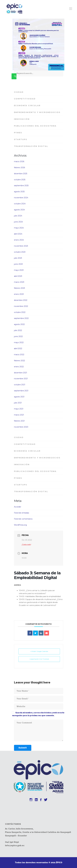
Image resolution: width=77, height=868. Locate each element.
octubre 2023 (20, 252)
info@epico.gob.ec (15, 846)
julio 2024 (18, 216)
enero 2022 (19, 367)
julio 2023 (18, 258)
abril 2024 (18, 234)
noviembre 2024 (21, 198)
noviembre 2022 (21, 306)
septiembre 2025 (21, 186)
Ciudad (19, 92)
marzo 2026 (19, 161)
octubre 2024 (20, 204)
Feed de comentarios (23, 519)
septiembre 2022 (21, 318)
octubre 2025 (20, 180)
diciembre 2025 (21, 174)
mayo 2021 (19, 409)
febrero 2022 (19, 361)
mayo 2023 (19, 270)
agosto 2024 (19, 210)
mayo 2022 (19, 342)
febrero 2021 (19, 421)
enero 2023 (19, 294)
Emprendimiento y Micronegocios (37, 112)
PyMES (18, 133)
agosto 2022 (19, 324)
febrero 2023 (19, 288)
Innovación (22, 119)
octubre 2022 (20, 312)
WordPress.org (20, 525)
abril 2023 (18, 276)
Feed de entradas (21, 513)
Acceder (18, 507)
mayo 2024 (19, 228)
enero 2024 (19, 240)
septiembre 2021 (21, 391)
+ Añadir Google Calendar (39, 651)
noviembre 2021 (21, 379)
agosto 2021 (19, 397)
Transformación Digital (31, 146)
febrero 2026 (19, 168)
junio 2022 (18, 336)
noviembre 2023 (21, 246)
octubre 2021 (20, 385)
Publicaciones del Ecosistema (35, 126)
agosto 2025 (19, 192)
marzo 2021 (19, 415)
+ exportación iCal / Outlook (39, 659)
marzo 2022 (19, 355)
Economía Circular (27, 106)
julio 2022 (18, 330)
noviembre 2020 (21, 427)
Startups (21, 139)
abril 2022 (18, 349)
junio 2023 (18, 264)
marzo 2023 (19, 282)
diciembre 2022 (21, 300)
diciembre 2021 (21, 373)
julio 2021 (18, 403)
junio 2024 (18, 222)
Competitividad (25, 99)
